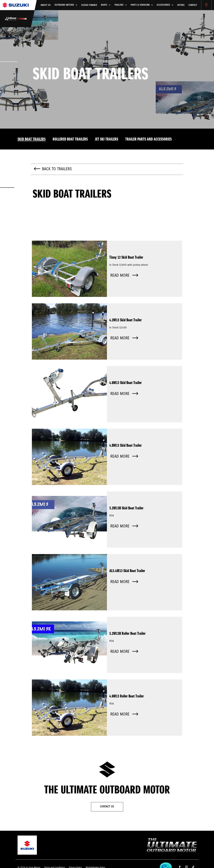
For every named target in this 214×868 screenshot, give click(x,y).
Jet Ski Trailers (107, 139)
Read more (124, 276)
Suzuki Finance (89, 5)
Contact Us (107, 807)
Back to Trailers (57, 169)
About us (46, 5)
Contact (193, 5)
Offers (181, 5)
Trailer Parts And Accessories (148, 139)
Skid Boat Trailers (32, 139)
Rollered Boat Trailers (70, 139)
